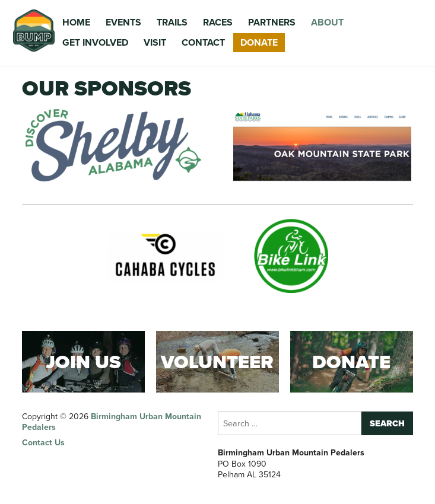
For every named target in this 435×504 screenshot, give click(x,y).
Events (123, 22)
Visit (155, 42)
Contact (203, 42)
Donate (259, 42)
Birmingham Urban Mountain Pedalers (112, 422)
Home (76, 22)
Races (218, 22)
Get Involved (95, 42)
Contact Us (43, 443)
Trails (172, 22)
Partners (272, 22)
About (327, 22)
